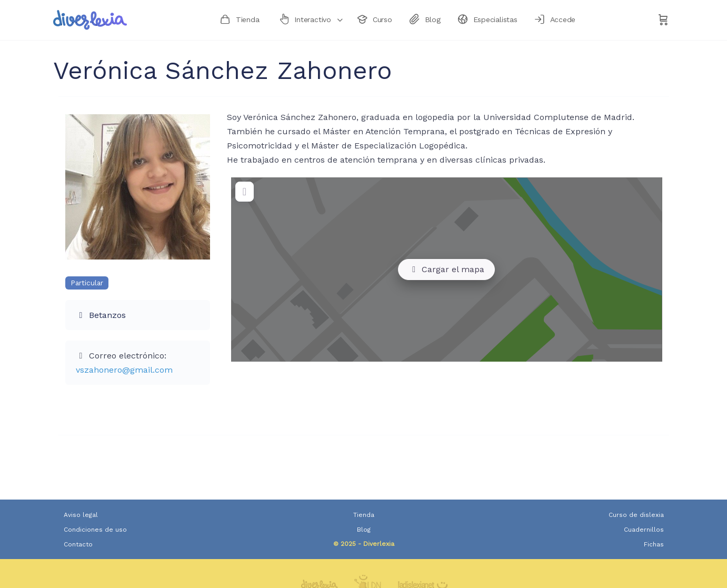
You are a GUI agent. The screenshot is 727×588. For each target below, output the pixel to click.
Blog (364, 530)
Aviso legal (81, 515)
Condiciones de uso (95, 530)
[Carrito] (663, 20)
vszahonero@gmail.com (124, 370)
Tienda (364, 515)
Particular (87, 283)
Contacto (78, 544)
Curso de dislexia (636, 515)
